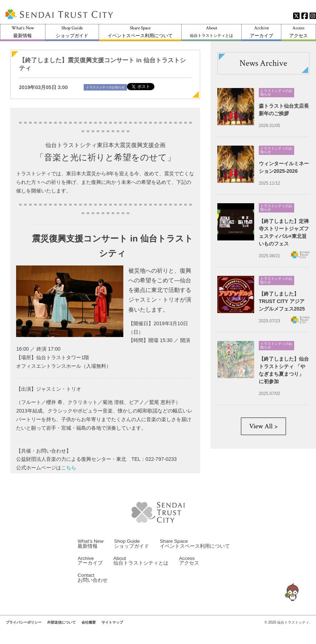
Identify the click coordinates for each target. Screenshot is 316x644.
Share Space (140, 32)
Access (298, 32)
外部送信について (61, 630)
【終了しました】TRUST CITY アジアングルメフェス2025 (282, 301)
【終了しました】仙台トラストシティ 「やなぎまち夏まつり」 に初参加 (284, 370)
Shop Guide (72, 32)
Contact (93, 585)
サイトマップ (112, 630)
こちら (69, 468)
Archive (261, 32)
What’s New (23, 32)
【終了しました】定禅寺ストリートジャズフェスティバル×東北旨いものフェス (284, 232)
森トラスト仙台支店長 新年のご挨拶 (284, 110)
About (211, 31)
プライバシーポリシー (24, 630)
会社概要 (89, 630)
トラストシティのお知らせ (105, 87)
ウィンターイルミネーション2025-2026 (284, 167)
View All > (263, 426)
